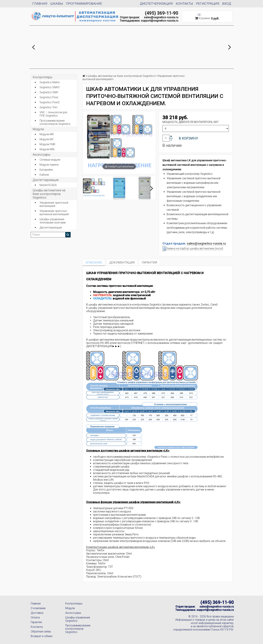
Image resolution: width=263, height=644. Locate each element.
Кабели (44, 175)
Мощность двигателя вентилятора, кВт (191, 122)
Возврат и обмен (42, 636)
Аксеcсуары (41, 154)
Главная (40, 4)
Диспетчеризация (156, 4)
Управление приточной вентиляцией (54, 204)
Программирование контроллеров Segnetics (55, 122)
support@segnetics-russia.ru (160, 21)
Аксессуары (73, 613)
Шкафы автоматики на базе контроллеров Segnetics (49, 194)
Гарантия (36, 622)
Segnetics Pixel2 (50, 102)
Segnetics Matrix (50, 82)
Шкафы (57, 4)
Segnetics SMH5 (50, 87)
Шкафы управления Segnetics (78, 619)
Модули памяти (49, 165)
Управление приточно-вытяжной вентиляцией (54, 213)
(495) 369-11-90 (161, 13)
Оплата (35, 617)
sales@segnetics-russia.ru (161, 17)
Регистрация (208, 4)
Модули (38, 129)
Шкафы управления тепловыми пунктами (53, 221)
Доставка (37, 613)
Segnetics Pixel (49, 97)
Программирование (84, 4)
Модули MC (47, 139)
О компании (38, 608)
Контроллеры (42, 77)
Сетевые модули (50, 160)
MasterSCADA (48, 185)
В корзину (188, 138)
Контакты (184, 4)
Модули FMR (47, 144)
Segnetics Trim (49, 107)
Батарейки (46, 170)
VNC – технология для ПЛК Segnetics (53, 114)
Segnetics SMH (49, 92)
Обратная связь (41, 631)
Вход (227, 4)
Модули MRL (47, 149)
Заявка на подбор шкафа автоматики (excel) (193, 249)
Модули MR (47, 134)
